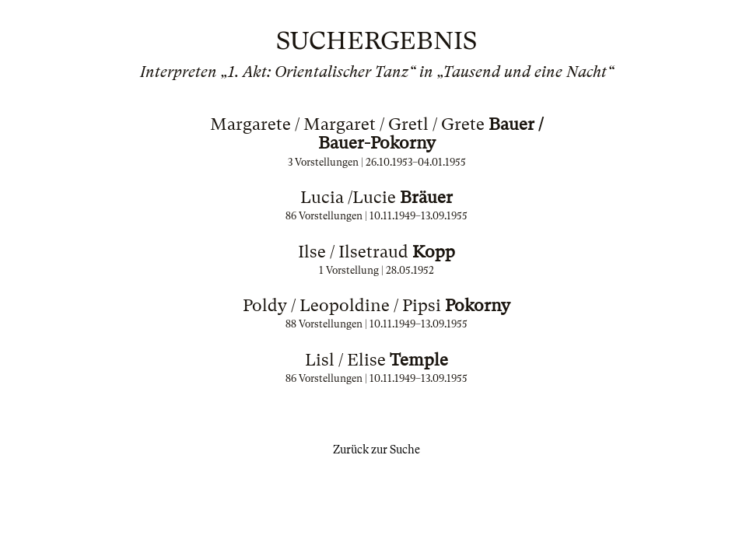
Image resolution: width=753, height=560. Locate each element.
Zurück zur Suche (376, 450)
